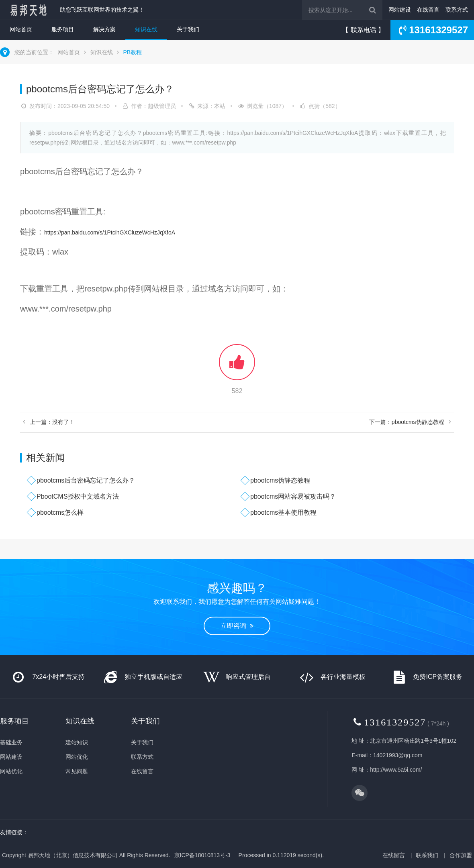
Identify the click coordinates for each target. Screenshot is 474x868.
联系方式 (457, 10)
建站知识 (77, 742)
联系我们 (427, 855)
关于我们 (188, 29)
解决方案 (104, 29)
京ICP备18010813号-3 (202, 855)
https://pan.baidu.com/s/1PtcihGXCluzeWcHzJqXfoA (110, 232)
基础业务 (11, 742)
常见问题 (77, 771)
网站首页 (21, 29)
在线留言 (428, 10)
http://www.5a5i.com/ (396, 770)
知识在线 (146, 29)
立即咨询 (237, 626)
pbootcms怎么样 (60, 512)
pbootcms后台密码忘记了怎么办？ (86, 480)
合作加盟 (461, 855)
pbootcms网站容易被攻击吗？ (293, 496)
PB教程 (132, 52)
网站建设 (400, 10)
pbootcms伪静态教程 (280, 480)
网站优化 (11, 771)
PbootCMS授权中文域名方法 (78, 496)
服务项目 (63, 29)
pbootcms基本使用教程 (283, 512)
